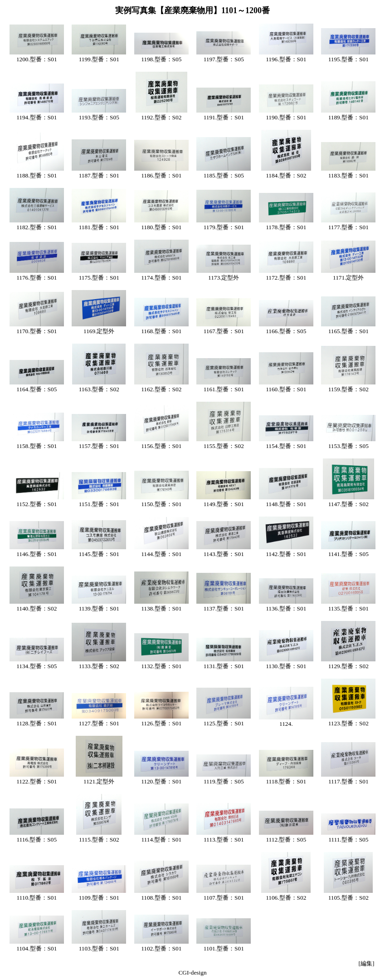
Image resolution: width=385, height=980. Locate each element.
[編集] (367, 963)
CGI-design (192, 973)
